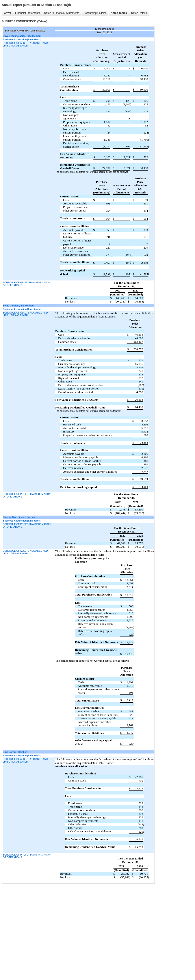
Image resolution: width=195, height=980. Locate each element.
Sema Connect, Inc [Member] (19, 306)
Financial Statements (28, 13)
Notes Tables (119, 13)
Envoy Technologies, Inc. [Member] (22, 36)
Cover (7, 13)
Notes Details (139, 13)
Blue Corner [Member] (15, 752)
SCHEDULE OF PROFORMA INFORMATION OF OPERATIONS (27, 284)
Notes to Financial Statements (62, 13)
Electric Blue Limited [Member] (20, 517)
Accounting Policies (95, 13)
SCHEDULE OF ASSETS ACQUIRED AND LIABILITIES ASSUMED (25, 44)
